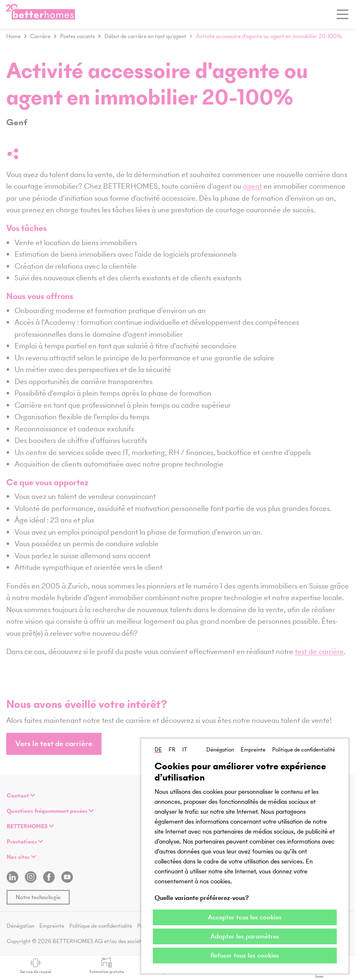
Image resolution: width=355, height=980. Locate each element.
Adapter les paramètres (245, 936)
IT (185, 750)
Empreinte (253, 750)
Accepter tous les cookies (245, 917)
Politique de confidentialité (304, 750)
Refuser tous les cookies (245, 955)
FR (172, 750)
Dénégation (220, 750)
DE (158, 750)
